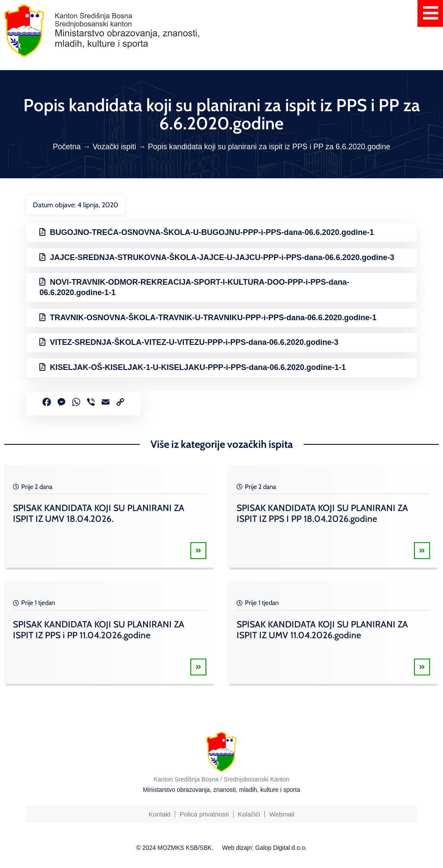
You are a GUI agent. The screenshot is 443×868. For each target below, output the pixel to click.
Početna (67, 147)
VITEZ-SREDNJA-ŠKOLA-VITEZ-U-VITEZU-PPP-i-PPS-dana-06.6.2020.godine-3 (194, 342)
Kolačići (249, 814)
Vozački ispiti (114, 147)
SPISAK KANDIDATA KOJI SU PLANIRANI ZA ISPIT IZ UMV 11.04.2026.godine (322, 630)
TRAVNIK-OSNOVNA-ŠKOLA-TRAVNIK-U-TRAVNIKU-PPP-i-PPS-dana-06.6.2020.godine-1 (213, 318)
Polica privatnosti (204, 814)
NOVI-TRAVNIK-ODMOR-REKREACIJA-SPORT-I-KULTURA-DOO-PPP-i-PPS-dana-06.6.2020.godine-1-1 (194, 287)
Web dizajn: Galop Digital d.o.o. (264, 848)
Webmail (282, 814)
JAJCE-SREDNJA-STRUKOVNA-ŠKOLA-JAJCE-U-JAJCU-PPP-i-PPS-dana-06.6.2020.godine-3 (222, 257)
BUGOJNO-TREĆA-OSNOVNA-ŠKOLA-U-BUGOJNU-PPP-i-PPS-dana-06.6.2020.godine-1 (212, 232)
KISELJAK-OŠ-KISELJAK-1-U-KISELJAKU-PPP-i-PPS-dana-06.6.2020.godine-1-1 (198, 367)
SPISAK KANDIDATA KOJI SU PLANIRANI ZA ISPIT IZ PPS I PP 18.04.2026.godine (322, 513)
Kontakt (159, 814)
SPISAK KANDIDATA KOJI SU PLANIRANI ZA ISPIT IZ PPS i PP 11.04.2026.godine (99, 630)
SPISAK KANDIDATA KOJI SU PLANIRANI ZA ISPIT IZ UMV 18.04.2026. (99, 513)
